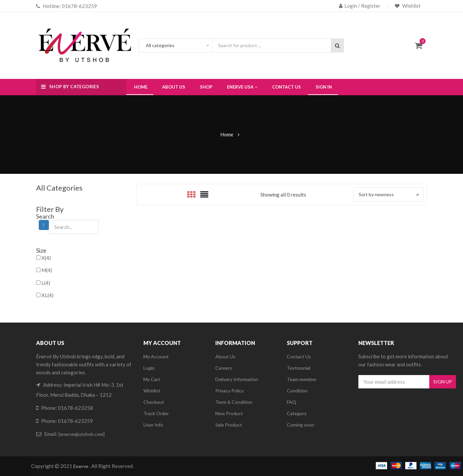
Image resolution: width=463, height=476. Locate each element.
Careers (224, 368)
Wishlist (411, 6)
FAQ (292, 402)
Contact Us (299, 356)
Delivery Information (237, 379)
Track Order (156, 413)
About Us (225, 356)
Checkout (154, 402)
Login (149, 368)
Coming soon (301, 425)
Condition (297, 391)
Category (297, 413)
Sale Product (229, 425)
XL (47, 295)
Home (227, 134)
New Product (229, 413)
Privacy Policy (229, 391)
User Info (153, 425)
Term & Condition (234, 402)
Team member (302, 379)
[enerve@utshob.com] (82, 434)
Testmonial (299, 368)
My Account (156, 356)
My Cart (152, 379)
